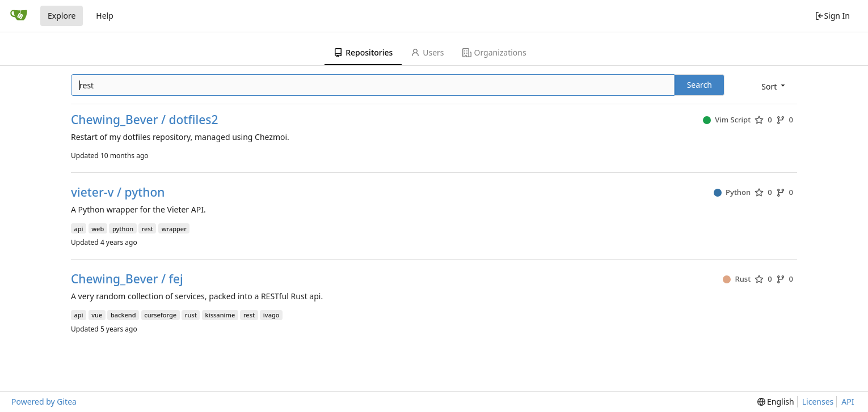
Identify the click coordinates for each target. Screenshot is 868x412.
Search (700, 85)
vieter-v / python (118, 192)
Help (105, 16)
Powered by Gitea (44, 402)
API (848, 402)
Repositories (363, 52)
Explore (62, 16)
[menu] (774, 86)
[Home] (19, 16)
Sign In (832, 16)
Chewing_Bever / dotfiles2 (144, 120)
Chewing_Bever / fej (127, 279)
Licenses (818, 402)
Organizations (494, 52)
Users (427, 52)
